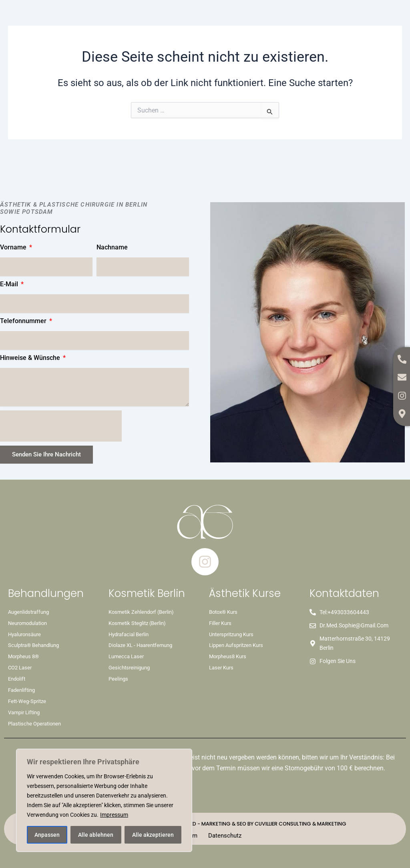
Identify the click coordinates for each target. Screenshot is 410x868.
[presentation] (61, 426)
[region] (104, 800)
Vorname (14, 248)
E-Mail (10, 284)
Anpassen (47, 835)
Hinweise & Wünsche (31, 358)
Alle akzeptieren (153, 835)
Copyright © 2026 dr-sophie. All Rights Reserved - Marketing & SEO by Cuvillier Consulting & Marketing (205, 823)
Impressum (114, 815)
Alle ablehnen (96, 835)
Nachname (112, 248)
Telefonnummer (24, 321)
